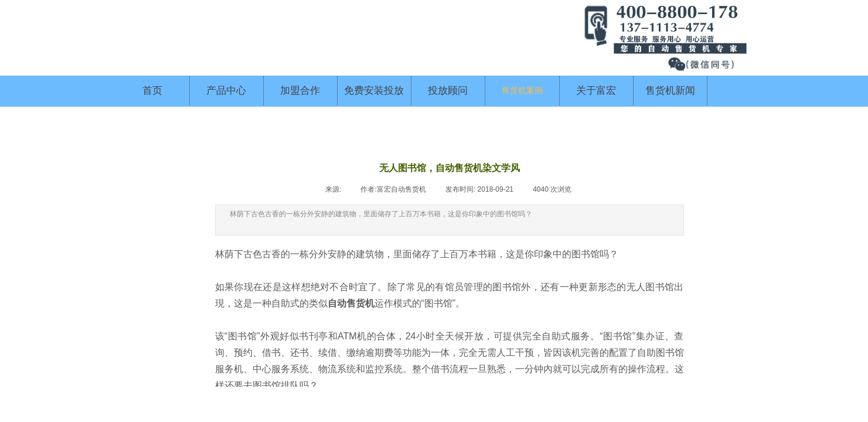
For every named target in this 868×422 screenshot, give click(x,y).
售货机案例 (522, 91)
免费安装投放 (374, 91)
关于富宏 (596, 91)
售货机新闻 (670, 91)
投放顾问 (448, 91)
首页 (152, 91)
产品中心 (226, 91)
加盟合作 (300, 91)
